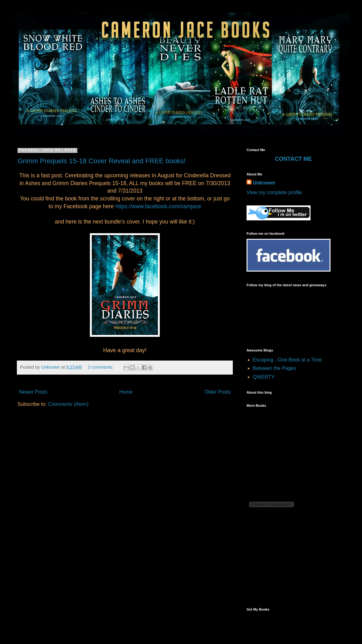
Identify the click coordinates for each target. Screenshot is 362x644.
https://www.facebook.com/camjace (158, 206)
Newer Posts (33, 392)
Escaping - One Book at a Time (287, 360)
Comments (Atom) (68, 404)
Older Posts (218, 392)
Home (126, 392)
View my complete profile (274, 192)
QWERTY (264, 377)
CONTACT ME (294, 159)
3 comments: (101, 367)
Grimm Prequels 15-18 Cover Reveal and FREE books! (102, 161)
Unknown (51, 367)
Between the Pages (274, 368)
